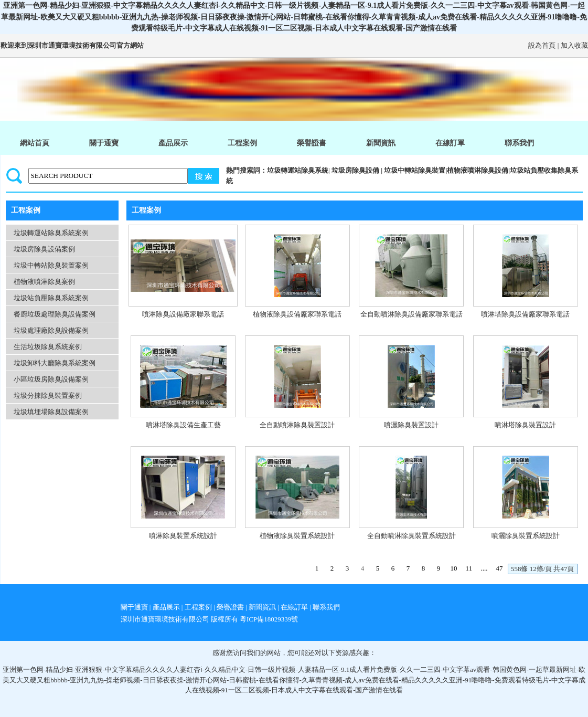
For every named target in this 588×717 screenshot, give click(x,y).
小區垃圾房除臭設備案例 (51, 379)
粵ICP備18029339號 (269, 619)
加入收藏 (574, 45)
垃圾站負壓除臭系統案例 (51, 298)
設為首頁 (542, 45)
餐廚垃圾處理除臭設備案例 (55, 314)
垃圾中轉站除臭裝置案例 (51, 265)
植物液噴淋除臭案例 (44, 282)
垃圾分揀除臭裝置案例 (48, 396)
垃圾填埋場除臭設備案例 (51, 412)
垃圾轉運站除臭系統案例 (51, 233)
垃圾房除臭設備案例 (44, 249)
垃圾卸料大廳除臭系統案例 (55, 363)
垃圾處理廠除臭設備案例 (51, 330)
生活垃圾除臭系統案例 (48, 347)
